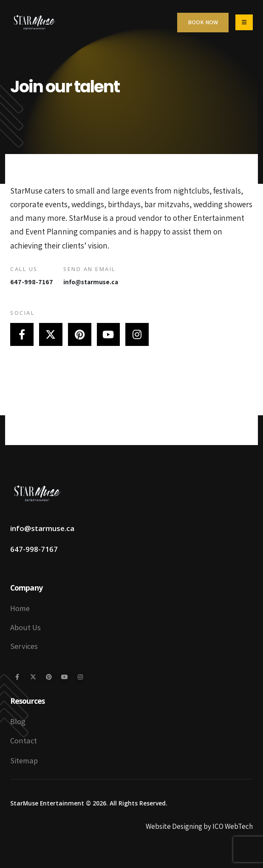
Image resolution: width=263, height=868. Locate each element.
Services (24, 646)
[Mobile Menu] (244, 22)
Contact (24, 740)
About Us (25, 627)
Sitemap (24, 760)
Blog (18, 721)
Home (20, 608)
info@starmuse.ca (91, 282)
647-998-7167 (32, 282)
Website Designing (174, 826)
